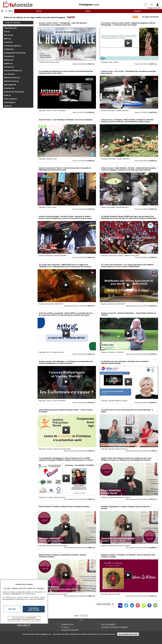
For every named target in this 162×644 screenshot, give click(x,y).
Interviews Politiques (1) (13, 71)
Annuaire (137, 11)
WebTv (88, 11)
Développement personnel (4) (15, 53)
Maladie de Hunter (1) (12, 78)
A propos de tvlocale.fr (70, 630)
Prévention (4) (9, 88)
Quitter (12, 609)
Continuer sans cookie (34, 609)
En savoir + (66, 627)
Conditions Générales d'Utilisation (115, 627)
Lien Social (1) (9, 74)
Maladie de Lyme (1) (11, 81)
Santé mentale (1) (10, 99)
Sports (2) (8, 106)
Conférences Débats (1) (13, 46)
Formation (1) (9, 56)
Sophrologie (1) (10, 102)
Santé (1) (7, 95)
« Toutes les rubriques (12, 23)
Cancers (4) (8, 42)
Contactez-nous (67, 624)
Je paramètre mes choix (128, 634)
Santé (70, 17)
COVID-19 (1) (9, 49)
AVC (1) (7, 32)
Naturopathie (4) (10, 85)
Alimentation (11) (10, 28)
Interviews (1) (9, 67)
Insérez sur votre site (103, 604)
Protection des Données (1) (14, 92)
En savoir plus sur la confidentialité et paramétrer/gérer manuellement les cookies (24, 619)
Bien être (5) (9, 35)
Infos (108, 624)
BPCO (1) (8, 39)
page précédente (150, 17)
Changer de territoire (154, 8)
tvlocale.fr (24, 625)
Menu (11, 11)
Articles (39, 11)
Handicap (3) (9, 60)
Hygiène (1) (8, 63)
